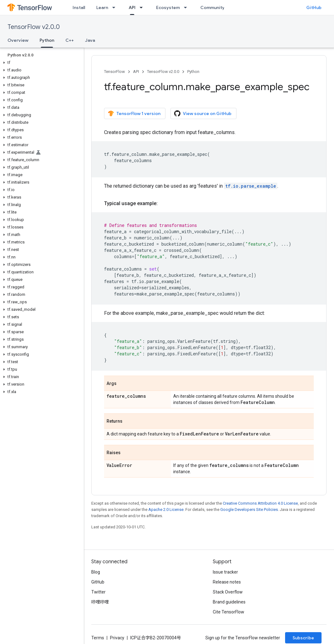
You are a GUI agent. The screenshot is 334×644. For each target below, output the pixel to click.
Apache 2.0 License (166, 509)
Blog (96, 572)
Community (212, 7)
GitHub (314, 7)
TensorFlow (115, 72)
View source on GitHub (203, 113)
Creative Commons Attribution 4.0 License (260, 503)
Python (193, 72)
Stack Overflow (228, 592)
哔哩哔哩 (100, 602)
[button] (41, 63)
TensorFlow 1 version (134, 113)
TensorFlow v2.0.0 (34, 27)
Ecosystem (168, 7)
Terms (98, 638)
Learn (102, 7)
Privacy (117, 638)
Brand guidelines (229, 602)
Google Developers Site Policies (249, 509)
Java (90, 40)
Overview (18, 40)
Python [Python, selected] (47, 40)
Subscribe (303, 638)
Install (79, 7)
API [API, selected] (132, 7)
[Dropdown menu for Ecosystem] (187, 7)
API (136, 72)
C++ (70, 40)
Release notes (227, 582)
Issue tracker (225, 572)
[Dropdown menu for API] (143, 7)
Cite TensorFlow (229, 612)
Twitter (98, 592)
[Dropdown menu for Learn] (116, 7)
